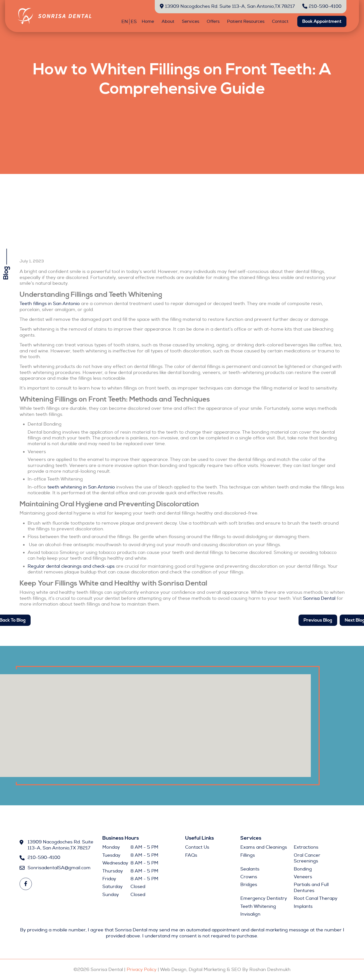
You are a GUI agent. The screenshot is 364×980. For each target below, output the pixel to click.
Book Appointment (322, 21)
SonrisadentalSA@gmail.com (59, 868)
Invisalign (250, 914)
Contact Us (197, 847)
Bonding (303, 869)
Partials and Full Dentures (311, 888)
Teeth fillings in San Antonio (50, 304)
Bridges (249, 885)
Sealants (250, 869)
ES (134, 22)
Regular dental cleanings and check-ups (71, 566)
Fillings (248, 855)
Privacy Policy (142, 970)
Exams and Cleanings (264, 847)
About (168, 21)
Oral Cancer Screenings (307, 858)
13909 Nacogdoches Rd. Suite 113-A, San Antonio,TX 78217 (227, 7)
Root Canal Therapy (316, 898)
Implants (303, 906)
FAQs (191, 855)
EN (125, 22)
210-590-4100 (322, 7)
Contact (280, 21)
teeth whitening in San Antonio (81, 487)
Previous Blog (318, 620)
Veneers (303, 877)
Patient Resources (246, 21)
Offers (213, 21)
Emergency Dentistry (264, 898)
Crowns (249, 877)
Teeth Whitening (258, 906)
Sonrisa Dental (319, 598)
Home (148, 21)
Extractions (306, 847)
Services (191, 21)
